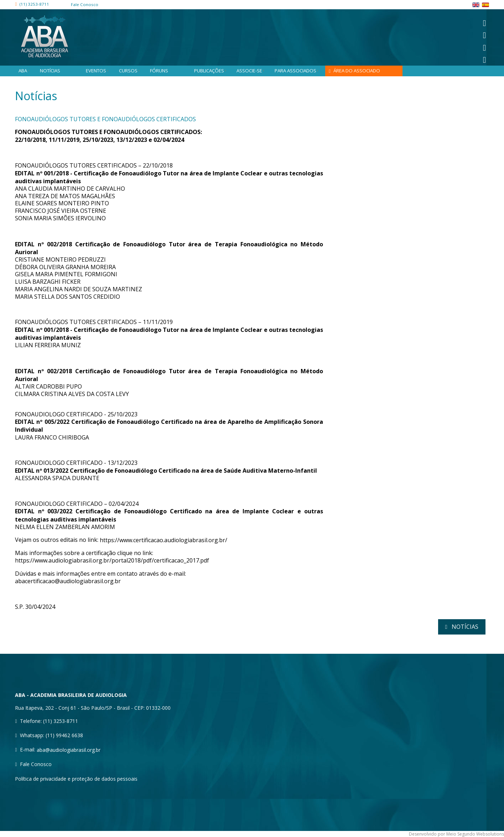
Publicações (212, 71)
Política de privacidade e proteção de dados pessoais (76, 779)
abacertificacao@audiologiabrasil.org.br (68, 581)
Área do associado (357, 71)
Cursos (131, 71)
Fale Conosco (36, 764)
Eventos (99, 71)
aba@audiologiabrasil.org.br (69, 750)
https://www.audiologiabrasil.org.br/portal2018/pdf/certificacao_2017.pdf (112, 561)
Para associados (298, 71)
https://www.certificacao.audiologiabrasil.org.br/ (163, 540)
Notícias (50, 71)
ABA (25, 71)
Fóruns (159, 71)
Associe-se (252, 71)
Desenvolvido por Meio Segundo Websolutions (456, 834)
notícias (464, 627)
